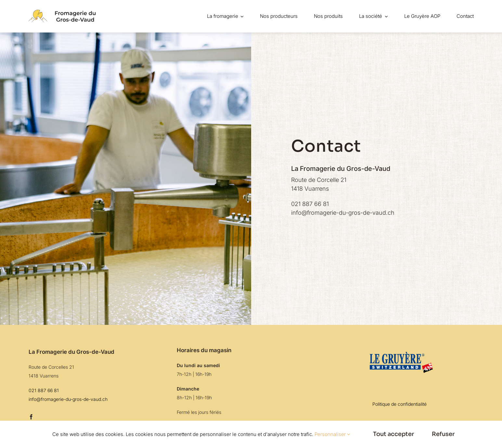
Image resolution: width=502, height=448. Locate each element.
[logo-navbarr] (62, 13)
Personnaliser (332, 434)
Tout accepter (393, 434)
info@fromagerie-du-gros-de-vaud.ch (343, 213)
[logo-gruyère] (399, 351)
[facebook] (31, 417)
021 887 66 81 (310, 204)
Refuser (443, 434)
